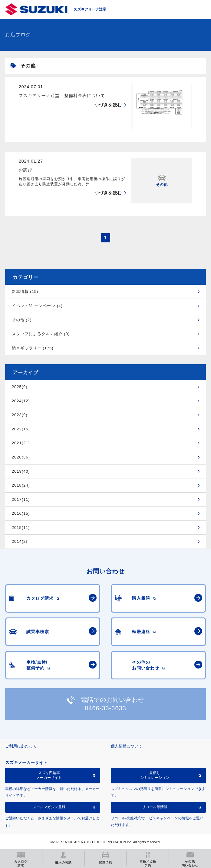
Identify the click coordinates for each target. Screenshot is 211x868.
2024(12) (21, 401)
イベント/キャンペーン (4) (37, 306)
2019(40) (21, 471)
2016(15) (21, 513)
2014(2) (20, 541)
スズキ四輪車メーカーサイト (49, 775)
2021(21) (21, 443)
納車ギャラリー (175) (33, 348)
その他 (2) (22, 320)
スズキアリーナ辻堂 (90, 9)
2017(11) (21, 499)
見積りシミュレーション (155, 775)
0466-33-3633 (105, 708)
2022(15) (21, 429)
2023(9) (20, 415)
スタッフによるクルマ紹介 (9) (41, 334)
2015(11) (21, 528)
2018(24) (21, 485)
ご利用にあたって (21, 746)
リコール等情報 (155, 807)
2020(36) (21, 457)
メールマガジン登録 (49, 807)
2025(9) (20, 387)
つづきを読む (108, 105)
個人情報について (127, 746)
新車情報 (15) (25, 291)
